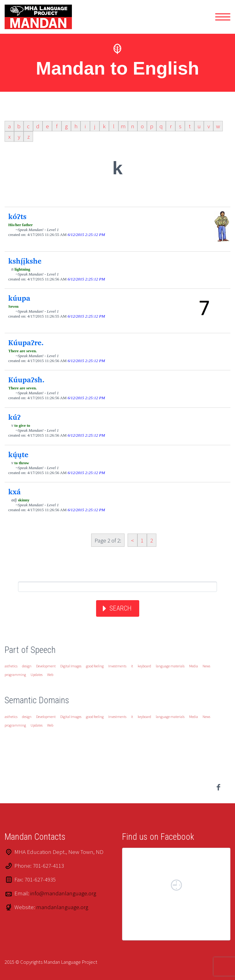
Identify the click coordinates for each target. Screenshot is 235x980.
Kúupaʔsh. (26, 380)
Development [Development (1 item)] (46, 666)
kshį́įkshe (25, 261)
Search (121, 608)
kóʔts (17, 216)
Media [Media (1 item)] (194, 666)
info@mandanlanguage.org (63, 893)
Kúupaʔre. (26, 342)
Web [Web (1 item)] (50, 675)
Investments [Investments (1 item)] (117, 666)
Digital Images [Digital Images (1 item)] (71, 666)
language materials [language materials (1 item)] (170, 666)
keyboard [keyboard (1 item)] (144, 666)
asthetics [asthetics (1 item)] (11, 666)
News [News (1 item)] (206, 666)
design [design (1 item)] (27, 666)
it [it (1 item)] (132, 666)
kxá (15, 492)
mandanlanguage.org (62, 907)
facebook (218, 787)
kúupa (19, 298)
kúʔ (15, 417)
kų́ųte (18, 454)
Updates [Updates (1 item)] (37, 675)
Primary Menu (223, 17)
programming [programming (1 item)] (15, 675)
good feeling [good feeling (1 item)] (95, 666)
